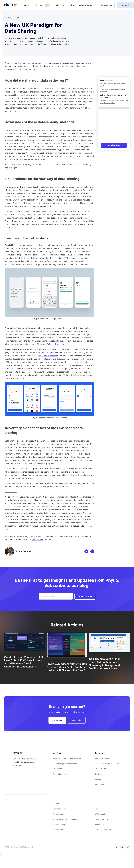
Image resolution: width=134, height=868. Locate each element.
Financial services (60, 774)
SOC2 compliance (102, 814)
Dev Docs (99, 774)
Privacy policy (100, 825)
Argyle (32, 245)
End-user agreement (103, 830)
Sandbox (98, 779)
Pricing (72, 5)
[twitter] (128, 847)
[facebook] (116, 847)
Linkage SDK (58, 830)
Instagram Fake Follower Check (107, 764)
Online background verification (65, 764)
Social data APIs (59, 814)
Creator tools (58, 769)
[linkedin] (122, 847)
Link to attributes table (48, 356)
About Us (98, 809)
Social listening (59, 825)
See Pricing (77, 720)
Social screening (59, 809)
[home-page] (11, 5)
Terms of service (101, 819)
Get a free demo (114, 145)
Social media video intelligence (65, 819)
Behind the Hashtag (102, 758)
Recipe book (100, 784)
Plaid (19, 328)
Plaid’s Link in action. (56, 344)
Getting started (101, 769)
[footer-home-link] (18, 753)
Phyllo (39, 349)
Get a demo (57, 720)
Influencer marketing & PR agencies (67, 758)
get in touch (37, 540)
